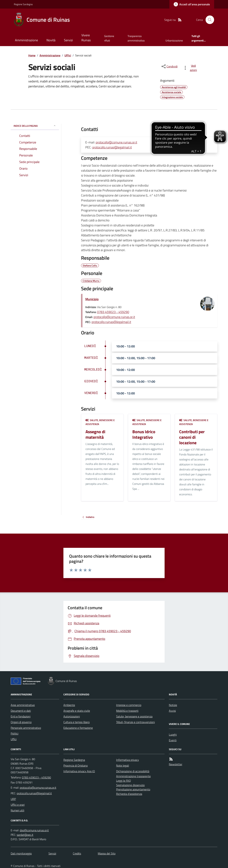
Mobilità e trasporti (127, 711)
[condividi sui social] (169, 66)
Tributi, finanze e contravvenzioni (135, 722)
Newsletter (176, 764)
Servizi (68, 40)
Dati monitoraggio (21, 853)
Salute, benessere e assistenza (100, 422)
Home (32, 55)
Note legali (123, 765)
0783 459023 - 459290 (113, 312)
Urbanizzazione (174, 40)
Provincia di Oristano (76, 765)
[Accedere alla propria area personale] (192, 4)
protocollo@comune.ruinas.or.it (116, 142)
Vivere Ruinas (86, 38)
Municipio (92, 299)
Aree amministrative (23, 705)
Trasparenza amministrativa (136, 38)
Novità (51, 40)
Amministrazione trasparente (133, 776)
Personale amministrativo (26, 728)
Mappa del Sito (107, 853)
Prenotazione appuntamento (133, 789)
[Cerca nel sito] (208, 20)
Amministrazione (26, 40)
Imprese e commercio (129, 705)
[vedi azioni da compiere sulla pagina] (191, 68)
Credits (77, 853)
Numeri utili (17, 810)
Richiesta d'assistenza (129, 794)
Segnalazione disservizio (130, 785)
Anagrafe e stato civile (77, 711)
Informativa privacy (128, 760)
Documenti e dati (21, 711)
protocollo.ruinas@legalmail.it (112, 147)
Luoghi (173, 735)
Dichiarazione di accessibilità (133, 771)
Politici (15, 733)
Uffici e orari (18, 805)
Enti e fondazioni (21, 716)
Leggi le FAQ (124, 781)
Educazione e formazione (78, 728)
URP (13, 799)
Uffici (68, 55)
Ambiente (69, 705)
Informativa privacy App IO (79, 771)
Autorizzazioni (72, 716)
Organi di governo (21, 722)
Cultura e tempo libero (77, 722)
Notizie (173, 705)
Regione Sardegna (23, 4)
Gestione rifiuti (109, 38)
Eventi (173, 740)
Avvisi (172, 711)
